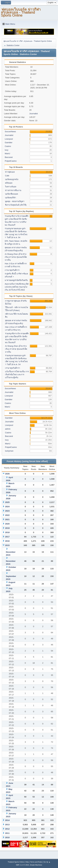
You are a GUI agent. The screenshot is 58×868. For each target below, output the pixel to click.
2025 (7, 502)
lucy (7, 150)
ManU (7, 154)
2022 (7, 515)
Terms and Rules (36, 862)
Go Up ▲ (47, 862)
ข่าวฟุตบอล (10, 172)
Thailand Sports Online (16, 862)
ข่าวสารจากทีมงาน (13, 190)
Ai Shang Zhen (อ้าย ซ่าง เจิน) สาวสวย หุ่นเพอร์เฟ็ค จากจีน (16, 257)
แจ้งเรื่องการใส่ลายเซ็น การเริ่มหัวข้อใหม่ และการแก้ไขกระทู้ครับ (17, 375)
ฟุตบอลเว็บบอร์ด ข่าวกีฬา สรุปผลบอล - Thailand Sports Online (21, 12)
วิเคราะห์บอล (11, 187)
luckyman (9, 451)
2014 (7, 820)
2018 (7, 532)
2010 (7, 837)
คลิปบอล (9, 183)
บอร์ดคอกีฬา (10, 198)
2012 (7, 829)
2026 (7, 474)
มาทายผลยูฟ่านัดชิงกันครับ (16, 280)
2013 (7, 825)
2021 (7, 519)
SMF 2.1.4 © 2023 (22, 865)
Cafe (7, 176)
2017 (7, 537)
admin (8, 429)
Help (27, 862)
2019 (7, 528)
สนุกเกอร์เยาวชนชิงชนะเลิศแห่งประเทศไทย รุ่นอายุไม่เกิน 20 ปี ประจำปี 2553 (17, 287)
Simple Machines (36, 865)
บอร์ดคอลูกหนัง (12, 179)
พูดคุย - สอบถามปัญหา (15, 201)
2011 (7, 833)
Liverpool (9, 139)
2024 (7, 507)
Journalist (33, 114)
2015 (7, 545)
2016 (7, 541)
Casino (8, 146)
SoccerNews (10, 132)
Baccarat (9, 157)
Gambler (9, 143)
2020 (7, 524)
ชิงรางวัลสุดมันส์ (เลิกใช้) (16, 205)
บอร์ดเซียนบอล (11, 194)
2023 (7, 511)
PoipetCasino (11, 161)
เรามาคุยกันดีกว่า (12, 270)
